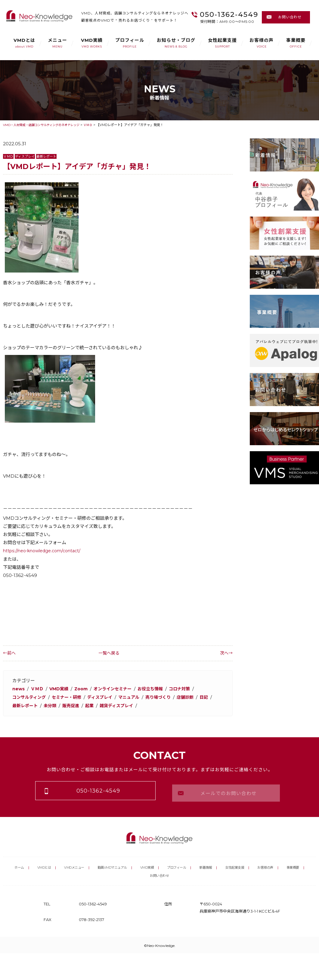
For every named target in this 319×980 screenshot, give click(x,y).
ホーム (21, 861)
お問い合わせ (286, 17)
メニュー (57, 43)
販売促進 (89, 705)
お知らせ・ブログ (176, 43)
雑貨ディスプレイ (137, 705)
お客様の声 (262, 43)
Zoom (84, 688)
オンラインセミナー (118, 688)
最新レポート (50, 156)
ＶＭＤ (9, 156)
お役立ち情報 (158, 688)
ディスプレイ (27, 156)
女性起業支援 (222, 43)
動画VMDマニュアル (121, 861)
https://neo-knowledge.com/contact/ (45, 551)
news (19, 688)
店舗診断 (195, 696)
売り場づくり (167, 696)
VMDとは (24, 43)
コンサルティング (30, 696)
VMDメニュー (78, 861)
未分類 (67, 705)
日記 (17, 705)
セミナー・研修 (70, 696)
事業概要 (296, 43)
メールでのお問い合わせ (226, 789)
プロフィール (130, 43)
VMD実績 (92, 43)
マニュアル (136, 696)
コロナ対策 (189, 688)
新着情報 (222, 861)
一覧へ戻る (118, 653)
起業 (109, 705)
